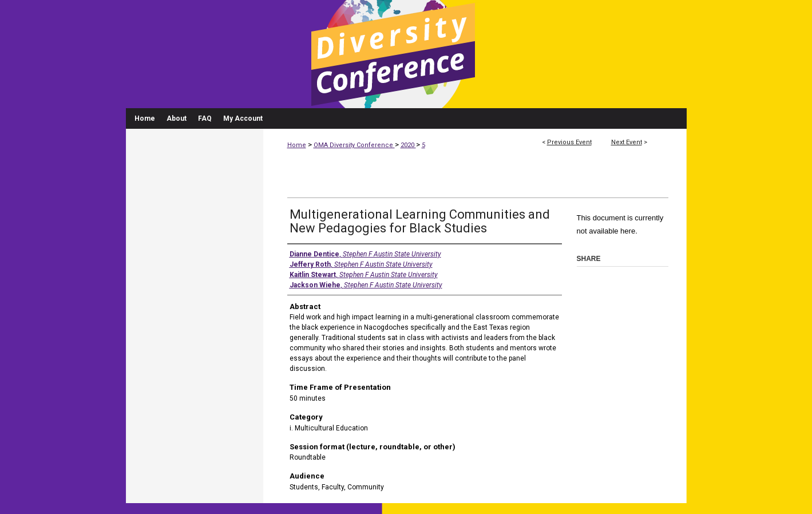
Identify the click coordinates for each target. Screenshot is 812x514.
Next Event (627, 142)
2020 (408, 145)
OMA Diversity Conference (354, 145)
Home (297, 145)
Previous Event (569, 142)
